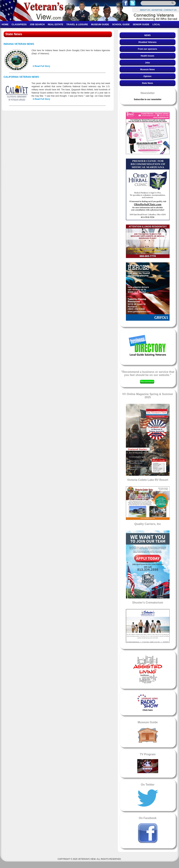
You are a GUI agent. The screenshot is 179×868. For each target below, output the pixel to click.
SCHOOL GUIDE (121, 24)
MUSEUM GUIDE (100, 24)
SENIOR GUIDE (141, 24)
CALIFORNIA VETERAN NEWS (21, 77)
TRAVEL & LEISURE (77, 24)
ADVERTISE (157, 10)
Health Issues (147, 56)
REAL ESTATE (56, 24)
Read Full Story (42, 66)
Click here (148, 710)
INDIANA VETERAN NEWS (19, 44)
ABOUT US (145, 10)
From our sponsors (147, 49)
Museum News (147, 69)
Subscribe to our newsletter (148, 99)
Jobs (147, 63)
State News (147, 83)
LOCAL (156, 24)
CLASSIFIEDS (19, 24)
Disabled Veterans (147, 42)
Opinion (147, 76)
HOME (5, 24)
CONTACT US (170, 10)
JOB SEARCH (37, 24)
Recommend (147, 382)
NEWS (148, 35)
